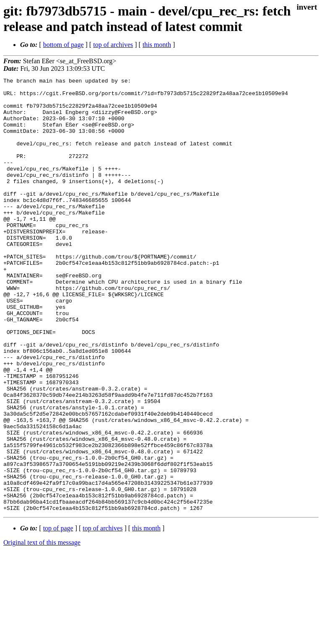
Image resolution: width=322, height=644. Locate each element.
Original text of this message (42, 629)
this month (157, 45)
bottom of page (64, 45)
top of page (58, 615)
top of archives (113, 45)
